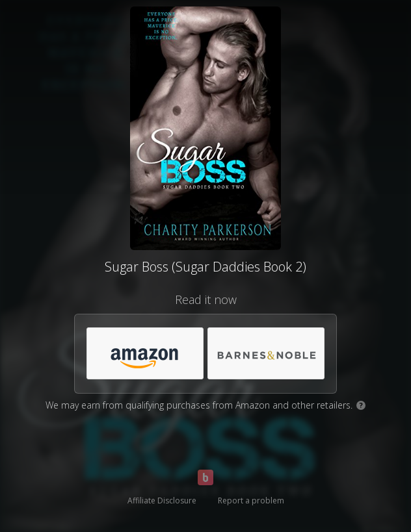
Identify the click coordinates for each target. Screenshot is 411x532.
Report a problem (251, 500)
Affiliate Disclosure (162, 500)
